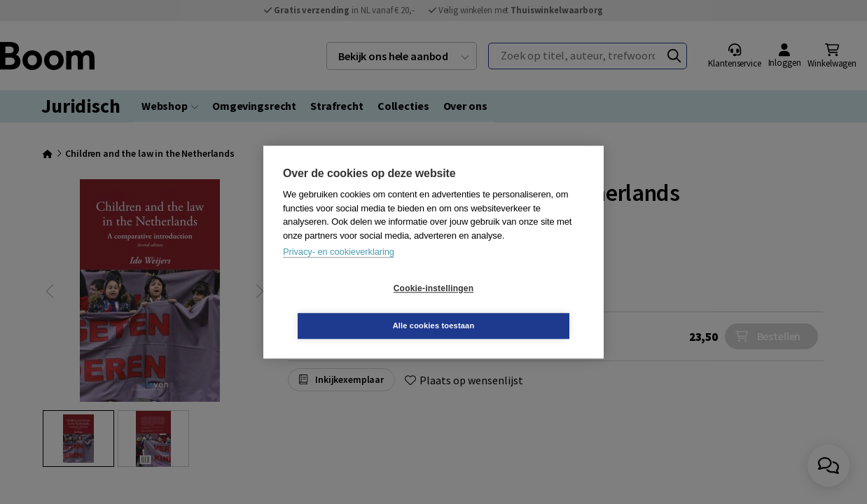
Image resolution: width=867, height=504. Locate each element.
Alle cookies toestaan (517, 307)
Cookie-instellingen (350, 307)
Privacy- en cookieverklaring (339, 271)
